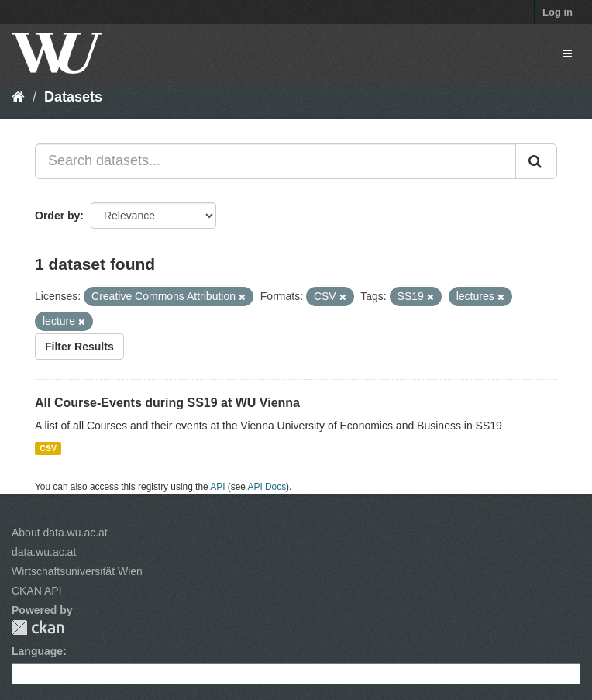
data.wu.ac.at (44, 552)
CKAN (38, 628)
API (217, 487)
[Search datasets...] (275, 161)
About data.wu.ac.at (60, 533)
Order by (57, 216)
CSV (48, 448)
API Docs (267, 487)
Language (37, 651)
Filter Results (79, 347)
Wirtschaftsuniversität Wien (77, 571)
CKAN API (37, 591)
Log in (558, 12)
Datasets (73, 97)
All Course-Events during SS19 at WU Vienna (167, 403)
